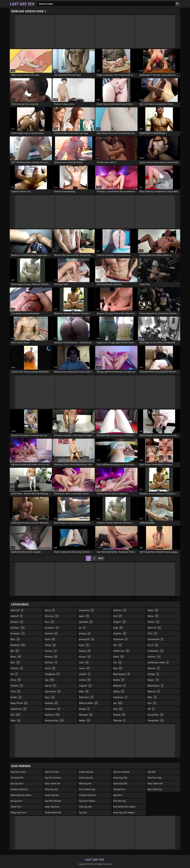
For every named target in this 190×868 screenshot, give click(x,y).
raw (118, 668)
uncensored (155, 639)
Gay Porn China (18, 772)
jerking (85, 633)
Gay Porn (118, 795)
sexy (118, 709)
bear (15, 662)
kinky (84, 645)
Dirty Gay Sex (51, 789)
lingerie (85, 686)
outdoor (120, 633)
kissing (85, 651)
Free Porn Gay (154, 778)
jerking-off (87, 639)
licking (85, 680)
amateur (18, 628)
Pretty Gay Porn (18, 812)
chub (16, 691)
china (16, 680)
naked (85, 720)
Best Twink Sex (155, 789)
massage (86, 715)
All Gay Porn (16, 801)
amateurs (18, 633)
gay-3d (51, 686)
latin (84, 662)
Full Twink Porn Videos (124, 807)
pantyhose (120, 639)
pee (117, 645)
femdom (51, 662)
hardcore (52, 715)
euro (50, 622)
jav (82, 628)
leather (85, 674)
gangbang (52, 674)
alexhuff (17, 616)
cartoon (17, 668)
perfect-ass (121, 651)
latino (85, 668)
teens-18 (154, 628)
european (52, 628)
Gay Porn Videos (87, 801)
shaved (119, 715)
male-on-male (88, 703)
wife (152, 697)
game (50, 668)
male (84, 691)
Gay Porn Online (53, 778)
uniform (154, 657)
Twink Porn (16, 807)
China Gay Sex (86, 778)
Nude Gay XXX (120, 783)
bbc (15, 651)
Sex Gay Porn (17, 783)
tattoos (154, 622)
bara (15, 639)
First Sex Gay (120, 801)
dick (16, 715)
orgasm (120, 622)
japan (84, 616)
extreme (51, 633)
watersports (155, 686)
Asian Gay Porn (52, 807)
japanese (86, 622)
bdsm (16, 657)
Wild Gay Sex (85, 783)
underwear (155, 651)
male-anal (86, 697)
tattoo (153, 616)
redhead (120, 686)
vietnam (154, 668)
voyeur (153, 680)
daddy (16, 697)
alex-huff (17, 610)
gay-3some (53, 691)
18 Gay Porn (119, 789)
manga (84, 709)
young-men (156, 720)
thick (152, 633)
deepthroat (19, 709)
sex (118, 703)
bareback (18, 645)
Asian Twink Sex (53, 783)
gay (50, 680)
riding (119, 691)
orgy (118, 628)
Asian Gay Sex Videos (21, 795)
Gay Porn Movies (53, 801)
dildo (16, 720)
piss (118, 662)
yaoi (152, 703)
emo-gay (52, 616)
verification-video (158, 662)
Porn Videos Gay (87, 789)
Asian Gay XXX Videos (124, 812)
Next (101, 558)
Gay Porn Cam (52, 772)
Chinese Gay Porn (19, 789)
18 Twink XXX (17, 778)
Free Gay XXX (85, 807)
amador (17, 622)
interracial (86, 610)
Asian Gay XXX (120, 778)
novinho (120, 610)
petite (119, 657)
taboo (153, 610)
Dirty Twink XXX (155, 783)
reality (119, 680)
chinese (17, 686)
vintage (153, 674)
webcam (154, 691)
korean (85, 657)
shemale (120, 720)
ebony (50, 610)
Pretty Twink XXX (53, 812)
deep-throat (19, 703)
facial (50, 639)
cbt (14, 674)
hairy (50, 697)
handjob (51, 703)
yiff (151, 709)
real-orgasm (122, 674)
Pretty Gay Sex (86, 772)
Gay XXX (151, 772)
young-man (156, 715)
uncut (153, 645)
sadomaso (120, 697)
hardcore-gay (54, 720)
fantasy (51, 651)
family (50, 645)
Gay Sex (83, 812)
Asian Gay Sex (52, 795)
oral (118, 616)
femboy (51, 657)
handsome (53, 709)
